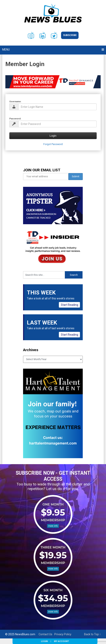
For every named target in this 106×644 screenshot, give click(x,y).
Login (44, 641)
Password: (15, 119)
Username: (15, 101)
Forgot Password (53, 144)
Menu (6, 50)
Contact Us (45, 634)
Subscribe (70, 35)
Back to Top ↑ (92, 634)
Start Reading (70, 305)
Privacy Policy (63, 634)
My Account (61, 641)
